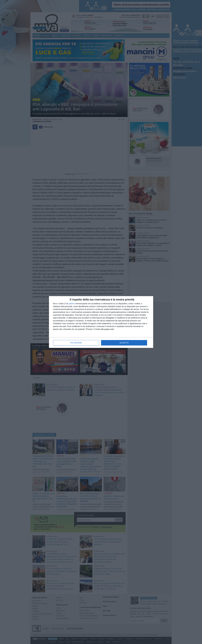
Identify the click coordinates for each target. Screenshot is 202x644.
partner (72, 304)
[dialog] (101, 322)
